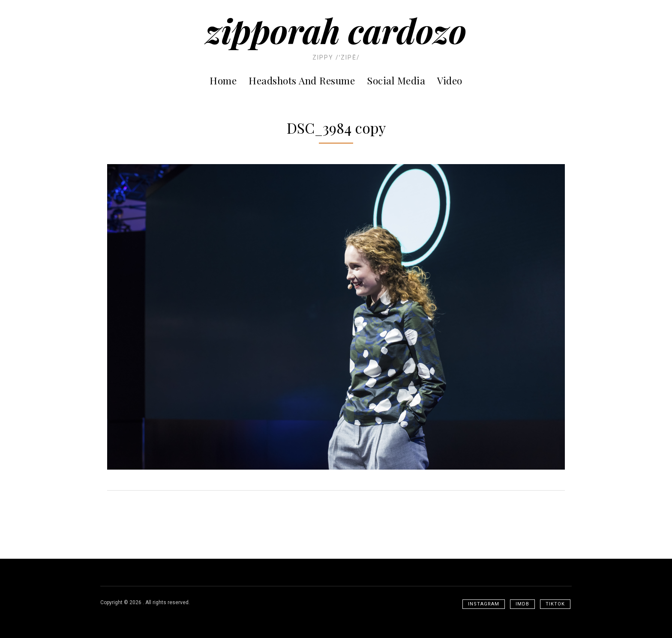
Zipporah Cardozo (336, 30)
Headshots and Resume (302, 80)
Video (450, 80)
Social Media (396, 80)
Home (223, 80)
